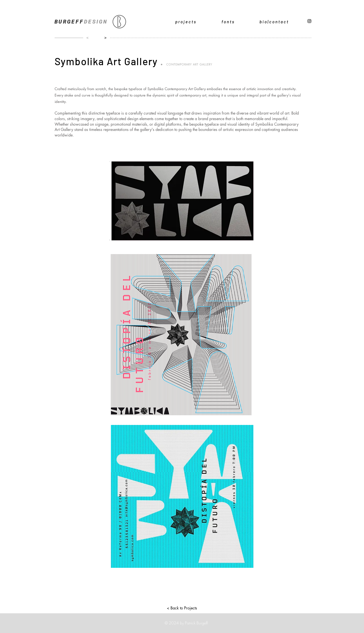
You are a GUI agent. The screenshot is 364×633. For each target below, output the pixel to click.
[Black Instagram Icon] (309, 21)
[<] (86, 38)
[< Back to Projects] (182, 608)
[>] (104, 38)
